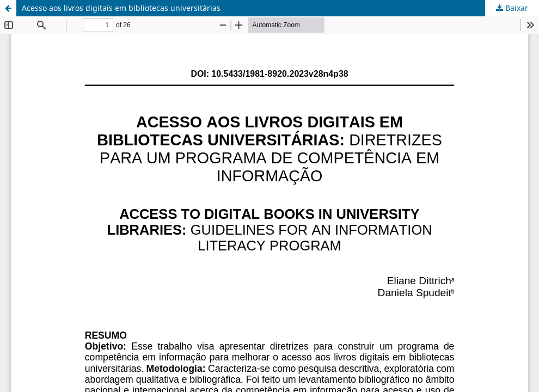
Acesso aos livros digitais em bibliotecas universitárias (121, 8)
